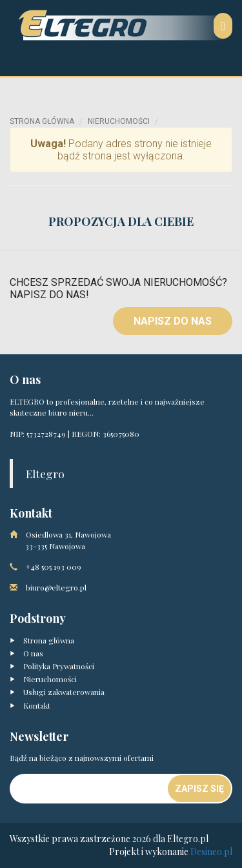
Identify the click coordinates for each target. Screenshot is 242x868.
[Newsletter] (89, 789)
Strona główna (42, 121)
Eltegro (45, 473)
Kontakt (30, 705)
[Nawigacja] (223, 26)
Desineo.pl (211, 852)
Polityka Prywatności (52, 666)
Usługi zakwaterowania (57, 692)
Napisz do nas (173, 321)
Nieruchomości (119, 121)
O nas (26, 653)
